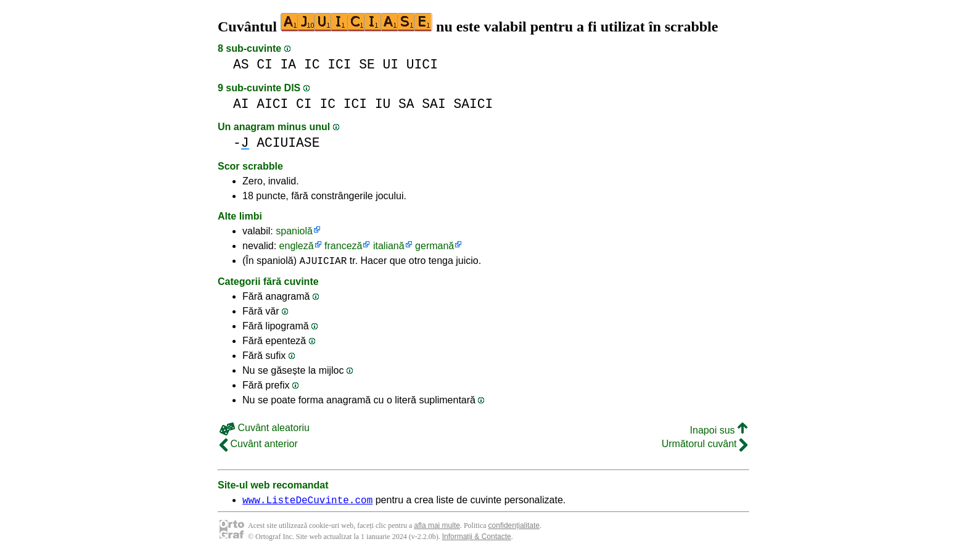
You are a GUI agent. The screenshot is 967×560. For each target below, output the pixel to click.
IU (383, 104)
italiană (389, 246)
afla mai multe (437, 529)
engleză (297, 246)
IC (312, 64)
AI (241, 104)
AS (241, 64)
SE (367, 64)
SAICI (473, 104)
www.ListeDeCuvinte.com (307, 503)
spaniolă (294, 231)
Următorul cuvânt (705, 446)
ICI (339, 64)
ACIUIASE (288, 143)
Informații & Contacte (477, 540)
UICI (422, 64)
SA (406, 104)
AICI (272, 104)
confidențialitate (514, 529)
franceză (343, 246)
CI (265, 64)
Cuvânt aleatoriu (265, 430)
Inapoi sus (719, 432)
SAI (434, 104)
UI (391, 64)
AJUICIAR (323, 262)
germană (434, 246)
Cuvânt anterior (259, 446)
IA (289, 64)
